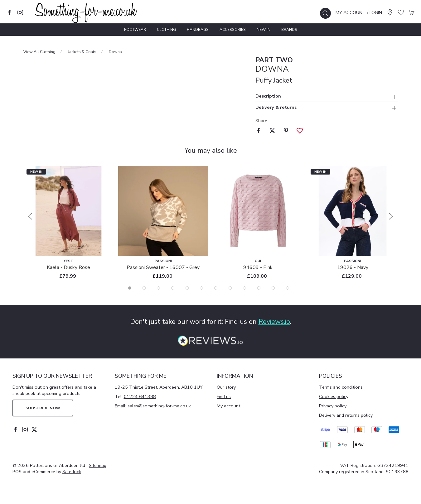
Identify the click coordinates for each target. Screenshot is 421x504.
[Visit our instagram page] (20, 12)
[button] (325, 13)
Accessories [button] (233, 30)
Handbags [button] (198, 30)
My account (228, 406)
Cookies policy (334, 396)
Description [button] (268, 96)
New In (264, 30)
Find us (224, 396)
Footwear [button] (135, 30)
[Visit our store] (390, 12)
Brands (289, 30)
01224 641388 (140, 396)
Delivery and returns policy (346, 415)
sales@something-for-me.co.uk (159, 406)
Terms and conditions (341, 387)
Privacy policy (333, 406)
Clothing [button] (166, 30)
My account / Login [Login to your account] (359, 12)
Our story (226, 387)
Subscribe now (43, 408)
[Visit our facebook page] (9, 12)
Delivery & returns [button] (276, 108)
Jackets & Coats (82, 52)
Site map (98, 465)
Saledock (72, 472)
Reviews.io (274, 322)
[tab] (130, 288)
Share (261, 121)
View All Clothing (39, 52)
